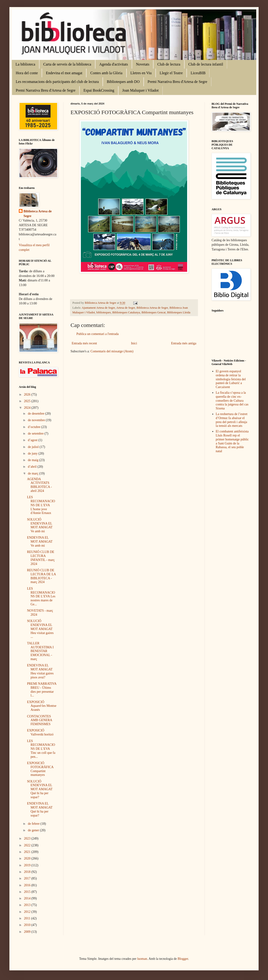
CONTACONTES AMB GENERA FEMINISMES (39, 720)
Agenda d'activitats (114, 64)
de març (33, 473)
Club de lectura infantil (206, 64)
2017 (28, 878)
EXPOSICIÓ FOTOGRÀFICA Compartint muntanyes (40, 769)
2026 (28, 395)
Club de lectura (169, 64)
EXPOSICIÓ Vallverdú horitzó (40, 732)
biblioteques (104, 312)
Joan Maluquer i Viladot (140, 90)
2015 (28, 892)
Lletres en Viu (141, 73)
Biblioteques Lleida (179, 312)
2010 (28, 925)
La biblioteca (25, 64)
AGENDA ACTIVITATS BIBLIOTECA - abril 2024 (39, 485)
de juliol (34, 447)
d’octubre (34, 427)
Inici (134, 343)
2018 (28, 872)
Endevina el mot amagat (64, 73)
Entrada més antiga (184, 343)
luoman (142, 959)
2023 (28, 838)
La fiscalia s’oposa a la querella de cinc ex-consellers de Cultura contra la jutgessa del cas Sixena (232, 401)
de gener (34, 830)
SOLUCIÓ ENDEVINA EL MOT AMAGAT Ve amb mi (40, 525)
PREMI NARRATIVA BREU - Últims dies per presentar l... (42, 690)
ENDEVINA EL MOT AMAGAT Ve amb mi (40, 542)
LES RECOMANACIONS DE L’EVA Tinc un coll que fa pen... (41, 749)
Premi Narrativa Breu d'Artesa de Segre (177, 82)
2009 (28, 932)
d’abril (33, 467)
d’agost (33, 440)
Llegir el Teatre (171, 73)
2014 (28, 898)
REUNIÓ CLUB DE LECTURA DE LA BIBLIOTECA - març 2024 (41, 576)
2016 (28, 885)
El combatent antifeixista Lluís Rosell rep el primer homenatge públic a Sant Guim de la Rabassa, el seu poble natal (232, 441)
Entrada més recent (84, 343)
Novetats (143, 64)
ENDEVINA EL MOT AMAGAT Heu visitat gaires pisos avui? (40, 671)
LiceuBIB (198, 73)
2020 (28, 858)
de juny (33, 453)
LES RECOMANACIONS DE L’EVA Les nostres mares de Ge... (41, 596)
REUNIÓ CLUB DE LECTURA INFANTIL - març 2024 (41, 558)
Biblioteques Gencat (154, 312)
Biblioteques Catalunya (126, 312)
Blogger (183, 959)
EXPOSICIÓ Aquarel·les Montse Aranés (42, 706)
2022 (28, 845)
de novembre (37, 420)
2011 (28, 918)
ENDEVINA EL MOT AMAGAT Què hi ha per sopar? (40, 809)
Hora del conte (27, 73)
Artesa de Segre (126, 308)
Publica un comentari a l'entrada (98, 334)
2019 (28, 865)
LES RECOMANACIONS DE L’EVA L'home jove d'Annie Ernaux (41, 505)
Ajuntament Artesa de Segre (99, 308)
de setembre (36, 434)
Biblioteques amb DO (123, 82)
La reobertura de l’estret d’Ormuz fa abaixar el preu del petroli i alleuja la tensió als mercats (232, 420)
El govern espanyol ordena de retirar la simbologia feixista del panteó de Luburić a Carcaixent (231, 379)
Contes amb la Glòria (106, 73)
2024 (28, 408)
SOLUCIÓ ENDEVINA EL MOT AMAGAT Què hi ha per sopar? (40, 789)
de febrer (34, 824)
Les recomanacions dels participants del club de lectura (57, 82)
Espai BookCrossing (99, 90)
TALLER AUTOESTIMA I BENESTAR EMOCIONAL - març (40, 651)
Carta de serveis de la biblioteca (67, 64)
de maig (33, 460)
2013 (28, 905)
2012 (28, 912)
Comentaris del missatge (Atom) (112, 351)
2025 (28, 401)
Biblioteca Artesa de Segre (152, 308)
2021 (28, 852)
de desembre (36, 414)
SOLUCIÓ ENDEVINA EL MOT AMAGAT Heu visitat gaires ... (40, 629)
